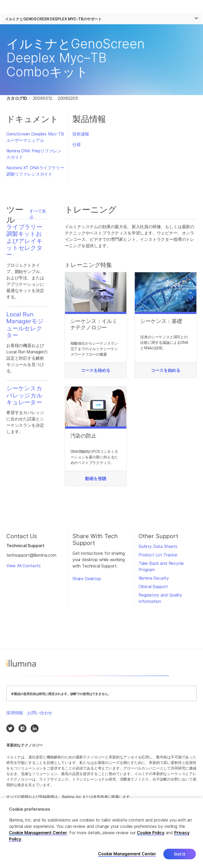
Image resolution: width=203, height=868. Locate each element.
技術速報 (81, 134)
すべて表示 (38, 214)
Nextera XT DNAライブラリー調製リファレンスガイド (35, 171)
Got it (180, 854)
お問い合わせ (40, 713)
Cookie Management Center (38, 833)
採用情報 (15, 713)
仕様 (77, 144)
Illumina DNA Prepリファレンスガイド (34, 154)
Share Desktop (87, 579)
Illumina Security (154, 578)
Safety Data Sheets (158, 546)
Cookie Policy (151, 833)
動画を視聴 (96, 478)
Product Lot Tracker (158, 555)
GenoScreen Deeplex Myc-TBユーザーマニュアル (35, 137)
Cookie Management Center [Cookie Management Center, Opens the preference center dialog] (127, 854)
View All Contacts (24, 566)
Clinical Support (153, 587)
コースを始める (96, 370)
